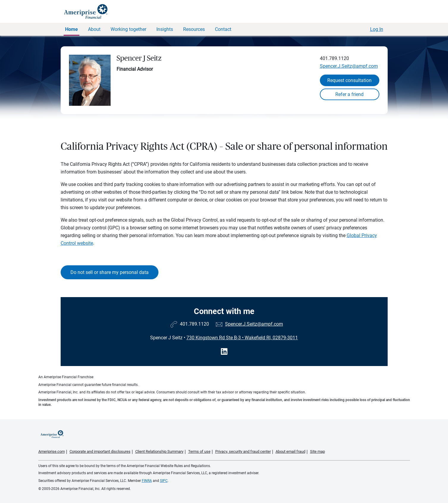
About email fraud (290, 451)
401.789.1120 (334, 58)
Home (71, 29)
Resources (194, 29)
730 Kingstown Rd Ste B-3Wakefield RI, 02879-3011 (242, 338)
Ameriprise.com (52, 451)
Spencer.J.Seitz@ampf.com (349, 66)
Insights (165, 29)
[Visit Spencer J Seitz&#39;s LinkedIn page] (224, 352)
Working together (128, 29)
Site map (317, 451)
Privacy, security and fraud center (243, 451)
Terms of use (199, 451)
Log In (377, 29)
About (94, 29)
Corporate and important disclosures (100, 451)
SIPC (164, 481)
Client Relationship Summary (159, 451)
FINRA (147, 481)
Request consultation (349, 80)
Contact (223, 29)
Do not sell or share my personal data (110, 272)
